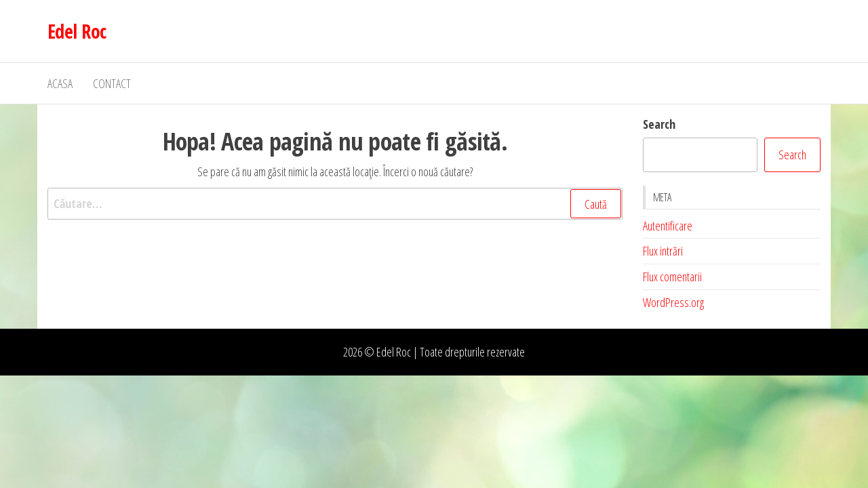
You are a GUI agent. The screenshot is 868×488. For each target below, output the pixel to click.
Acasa (60, 83)
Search (659, 124)
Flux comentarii (672, 277)
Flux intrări (663, 251)
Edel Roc (77, 31)
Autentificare (668, 226)
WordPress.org (673, 302)
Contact (112, 83)
